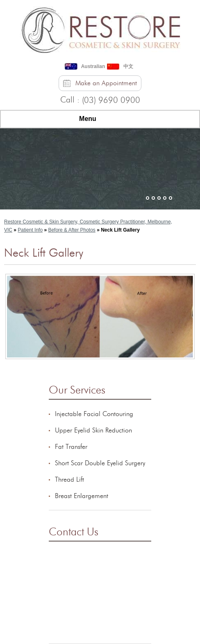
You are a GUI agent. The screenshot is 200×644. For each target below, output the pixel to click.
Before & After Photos (72, 230)
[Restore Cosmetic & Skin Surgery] (100, 28)
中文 (128, 66)
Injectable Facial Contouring (94, 414)
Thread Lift (69, 480)
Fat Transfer (71, 447)
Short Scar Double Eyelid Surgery (100, 463)
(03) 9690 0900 (111, 100)
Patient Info (30, 230)
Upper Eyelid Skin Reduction (93, 430)
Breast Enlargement (82, 496)
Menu (98, 119)
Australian (93, 66)
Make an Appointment (106, 83)
